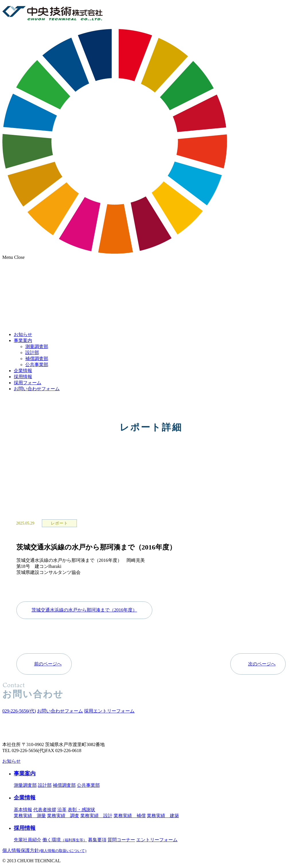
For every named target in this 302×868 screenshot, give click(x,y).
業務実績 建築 (163, 816)
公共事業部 (37, 365)
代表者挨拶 (45, 810)
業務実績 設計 (96, 816)
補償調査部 (37, 359)
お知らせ (23, 334)
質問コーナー (121, 840)
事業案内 (23, 340)
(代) (19, 711)
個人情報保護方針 (44, 850)
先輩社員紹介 (28, 840)
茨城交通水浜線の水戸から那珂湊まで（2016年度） (84, 610)
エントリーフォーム (157, 840)
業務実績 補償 (130, 816)
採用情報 (23, 377)
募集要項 (97, 840)
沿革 (62, 810)
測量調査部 (37, 346)
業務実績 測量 (30, 816)
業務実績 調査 (63, 816)
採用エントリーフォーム (109, 711)
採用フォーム (28, 383)
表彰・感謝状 (81, 810)
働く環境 (65, 840)
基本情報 (23, 810)
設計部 (32, 353)
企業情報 (23, 371)
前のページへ (48, 664)
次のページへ (262, 664)
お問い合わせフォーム (37, 389)
